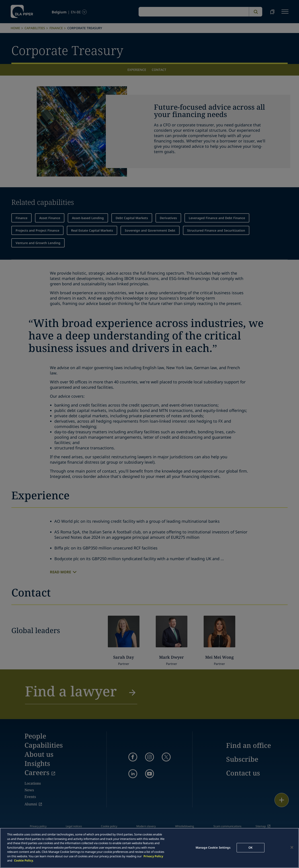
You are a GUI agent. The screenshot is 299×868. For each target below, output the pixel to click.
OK (250, 847)
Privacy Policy (153, 856)
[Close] (292, 847)
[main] (149, 848)
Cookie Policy (24, 860)
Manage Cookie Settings (213, 847)
